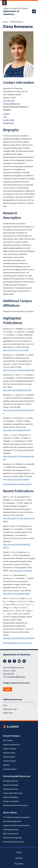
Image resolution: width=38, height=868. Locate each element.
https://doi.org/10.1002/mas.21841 (16, 594)
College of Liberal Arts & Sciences (16, 8)
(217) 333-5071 (9, 674)
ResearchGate (8, 123)
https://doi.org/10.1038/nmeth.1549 (17, 430)
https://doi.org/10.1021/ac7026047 (16, 479)
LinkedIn (6, 114)
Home (5, 22)
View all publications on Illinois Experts (17, 484)
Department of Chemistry (11, 13)
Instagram (5, 661)
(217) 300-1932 (9, 101)
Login (8, 689)
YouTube (19, 661)
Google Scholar (9, 120)
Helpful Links (8, 713)
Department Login (10, 709)
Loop (5, 117)
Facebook (10, 661)
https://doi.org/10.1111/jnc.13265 (16, 350)
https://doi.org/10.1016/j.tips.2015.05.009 (19, 370)
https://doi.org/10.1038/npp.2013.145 (17, 390)
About (5, 705)
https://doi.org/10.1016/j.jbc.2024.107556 (19, 638)
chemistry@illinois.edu (17, 677)
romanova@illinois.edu (12, 104)
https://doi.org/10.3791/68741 (21, 571)
